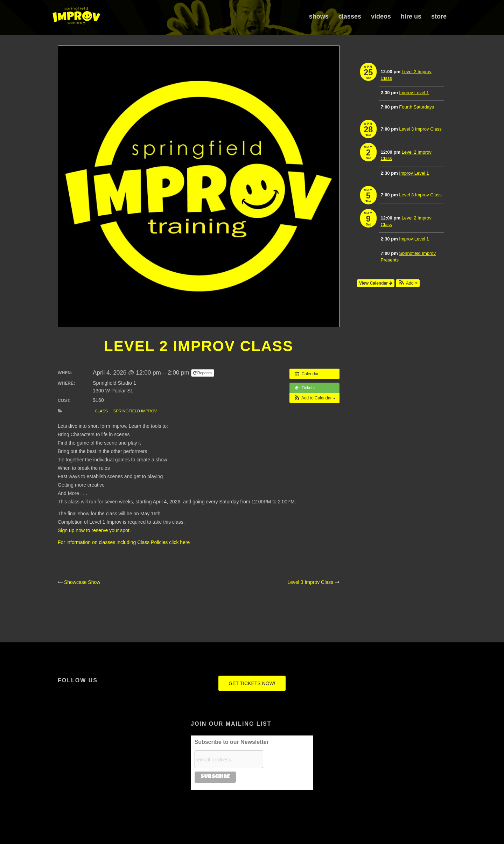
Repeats (203, 373)
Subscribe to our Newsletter (232, 742)
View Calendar (376, 283)
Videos (381, 16)
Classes (350, 16)
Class (101, 411)
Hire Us (411, 16)
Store (439, 16)
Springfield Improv (135, 411)
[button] (314, 398)
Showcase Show (82, 582)
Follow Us (78, 680)
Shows (319, 16)
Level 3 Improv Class (310, 582)
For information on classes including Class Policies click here (124, 542)
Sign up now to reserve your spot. (94, 530)
